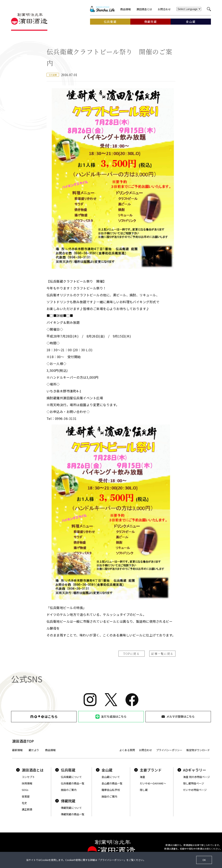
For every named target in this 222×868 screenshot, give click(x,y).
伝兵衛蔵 (65, 770)
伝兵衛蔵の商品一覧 (73, 783)
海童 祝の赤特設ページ (197, 777)
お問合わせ (164, 9)
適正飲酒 (27, 809)
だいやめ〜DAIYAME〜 (153, 783)
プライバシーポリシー (169, 750)
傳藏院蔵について (71, 808)
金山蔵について (111, 777)
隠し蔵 (144, 790)
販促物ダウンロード (198, 750)
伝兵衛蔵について (71, 777)
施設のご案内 (69, 790)
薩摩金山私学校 (111, 790)
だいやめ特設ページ (195, 790)
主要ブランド (148, 770)
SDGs (25, 790)
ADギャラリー (192, 770)
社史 (24, 803)
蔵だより (34, 750)
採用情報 (27, 783)
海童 (142, 777)
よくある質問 (127, 750)
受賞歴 (26, 796)
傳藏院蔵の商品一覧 (73, 814)
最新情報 (17, 750)
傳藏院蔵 (65, 801)
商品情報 (126, 9)
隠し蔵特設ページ (194, 783)
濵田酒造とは (144, 9)
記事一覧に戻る (162, 654)
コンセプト (28, 777)
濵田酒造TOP (23, 741)
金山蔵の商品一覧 (112, 783)
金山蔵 (104, 770)
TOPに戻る (131, 654)
